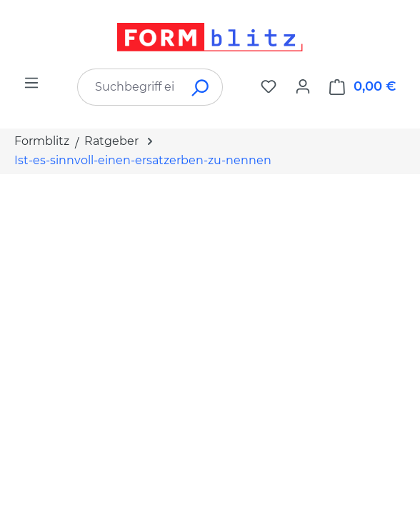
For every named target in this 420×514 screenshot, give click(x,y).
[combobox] (129, 87)
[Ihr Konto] (303, 86)
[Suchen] (201, 87)
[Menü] (31, 83)
